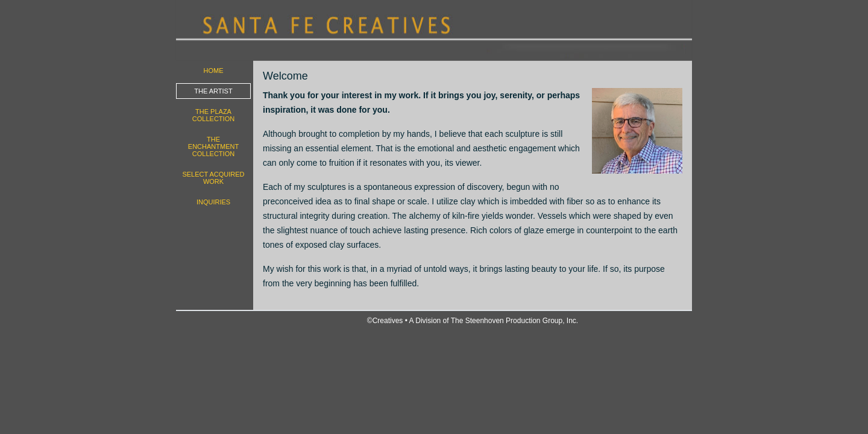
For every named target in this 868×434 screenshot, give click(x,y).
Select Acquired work (213, 178)
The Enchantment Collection (213, 146)
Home (214, 71)
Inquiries (213, 202)
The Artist (213, 91)
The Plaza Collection (213, 115)
